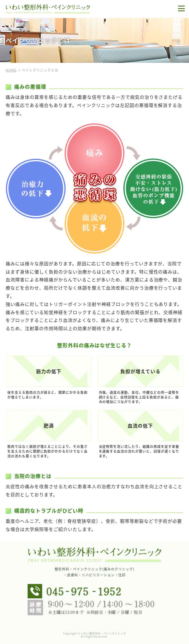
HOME (11, 70)
